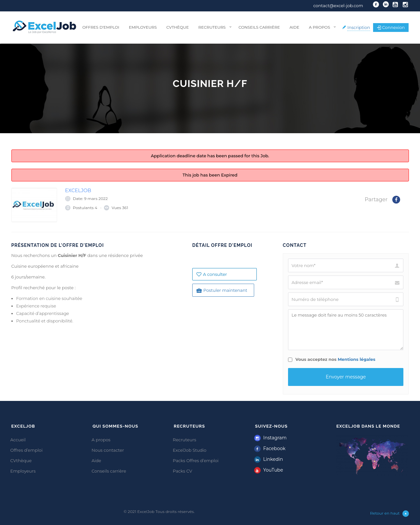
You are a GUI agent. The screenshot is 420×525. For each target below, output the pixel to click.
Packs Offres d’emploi (196, 461)
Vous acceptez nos (332, 359)
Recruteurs (212, 27)
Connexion (391, 27)
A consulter (212, 274)
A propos (319, 27)
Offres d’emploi (101, 27)
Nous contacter (108, 450)
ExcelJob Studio (189, 450)
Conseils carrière (259, 27)
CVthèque (177, 27)
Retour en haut (390, 514)
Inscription (359, 27)
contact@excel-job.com (338, 6)
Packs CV (182, 471)
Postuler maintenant (222, 290)
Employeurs (143, 27)
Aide (294, 27)
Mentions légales (356, 359)
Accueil (18, 440)
